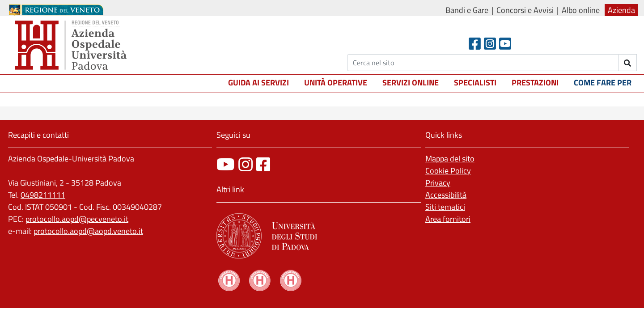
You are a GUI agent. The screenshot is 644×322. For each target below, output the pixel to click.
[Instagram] (490, 44)
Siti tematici (445, 207)
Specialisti (475, 83)
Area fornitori (448, 219)
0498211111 (43, 195)
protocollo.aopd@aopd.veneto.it (88, 231)
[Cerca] (483, 63)
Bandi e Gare (467, 10)
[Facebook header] (475, 44)
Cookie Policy (448, 171)
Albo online (581, 10)
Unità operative (336, 83)
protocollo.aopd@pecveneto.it (77, 219)
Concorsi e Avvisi (525, 10)
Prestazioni (535, 83)
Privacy (438, 183)
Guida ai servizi (258, 83)
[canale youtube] (226, 164)
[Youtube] (505, 44)
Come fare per (603, 83)
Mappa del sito (450, 159)
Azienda (621, 10)
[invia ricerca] (628, 63)
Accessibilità (446, 195)
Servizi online (411, 83)
